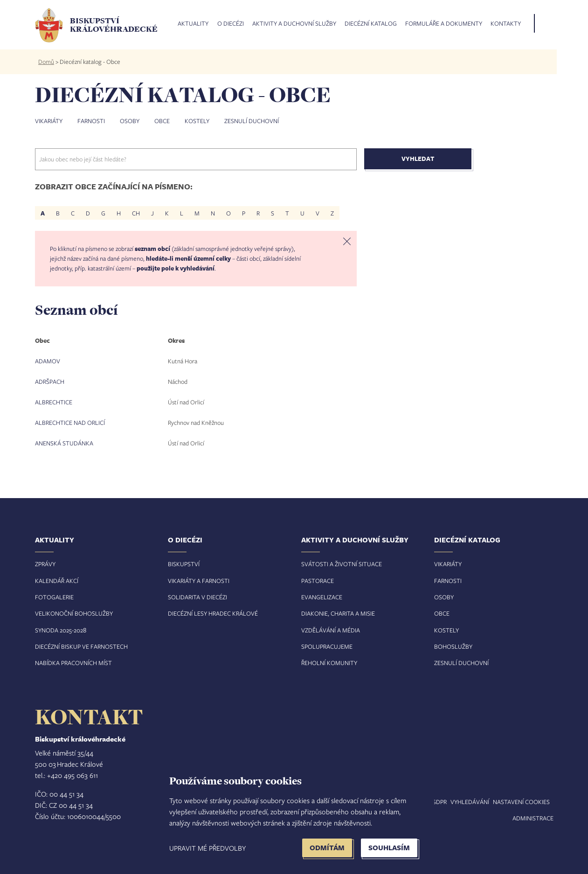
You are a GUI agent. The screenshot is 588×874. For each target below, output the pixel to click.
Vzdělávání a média (331, 630)
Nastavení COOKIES (521, 802)
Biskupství (184, 564)
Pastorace (318, 581)
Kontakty (506, 24)
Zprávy (45, 564)
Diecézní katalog (371, 24)
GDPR (439, 802)
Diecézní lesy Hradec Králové (213, 613)
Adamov (48, 361)
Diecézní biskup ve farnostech (81, 646)
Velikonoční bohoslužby (74, 613)
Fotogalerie (54, 597)
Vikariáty (49, 121)
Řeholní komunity (329, 663)
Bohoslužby (453, 646)
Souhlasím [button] (389, 848)
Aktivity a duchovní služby (294, 24)
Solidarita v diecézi (197, 597)
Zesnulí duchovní (252, 121)
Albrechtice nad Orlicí (70, 423)
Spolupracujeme (327, 646)
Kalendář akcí (57, 581)
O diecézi (231, 24)
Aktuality (193, 24)
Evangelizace (322, 597)
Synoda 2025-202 (59, 630)
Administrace (533, 818)
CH (136, 213)
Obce (162, 121)
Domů (46, 62)
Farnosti (91, 121)
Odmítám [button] (327, 848)
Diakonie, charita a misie (338, 613)
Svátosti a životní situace (342, 564)
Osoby (130, 121)
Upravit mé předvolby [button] (208, 848)
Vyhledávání (470, 802)
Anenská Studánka (64, 443)
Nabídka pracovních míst (73, 663)
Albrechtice (54, 402)
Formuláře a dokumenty (444, 24)
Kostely (197, 121)
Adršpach (50, 382)
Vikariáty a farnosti (199, 581)
